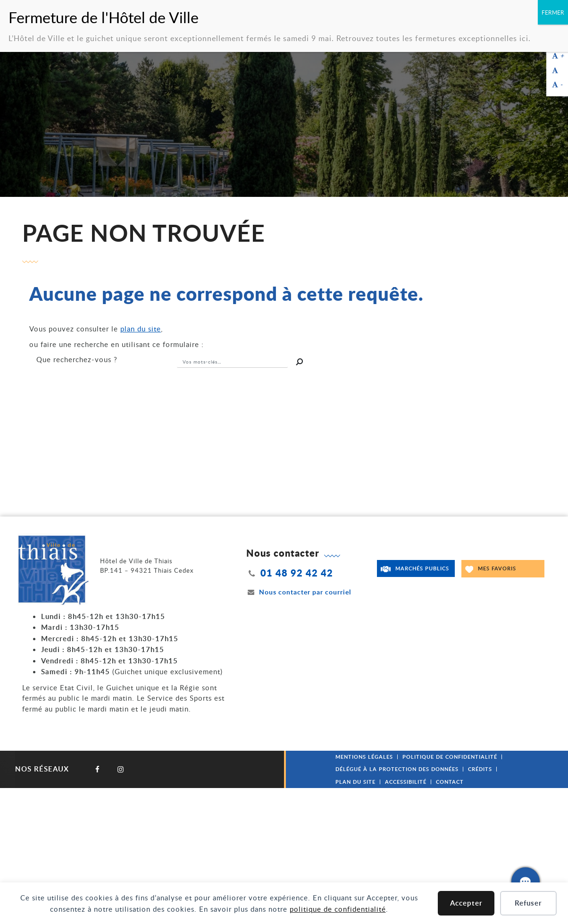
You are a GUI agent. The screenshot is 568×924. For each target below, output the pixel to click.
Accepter (466, 903)
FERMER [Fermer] (553, 12)
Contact (450, 782)
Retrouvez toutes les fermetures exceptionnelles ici (432, 38)
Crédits (480, 769)
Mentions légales (364, 757)
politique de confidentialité (338, 909)
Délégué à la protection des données (397, 769)
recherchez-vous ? (77, 359)
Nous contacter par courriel (299, 592)
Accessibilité (406, 782)
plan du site (141, 329)
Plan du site (355, 782)
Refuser (528, 903)
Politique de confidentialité (450, 757)
